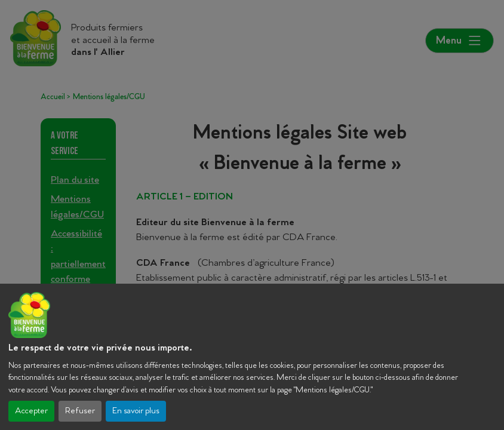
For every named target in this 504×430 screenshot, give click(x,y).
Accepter (31, 411)
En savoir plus (136, 411)
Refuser (80, 411)
